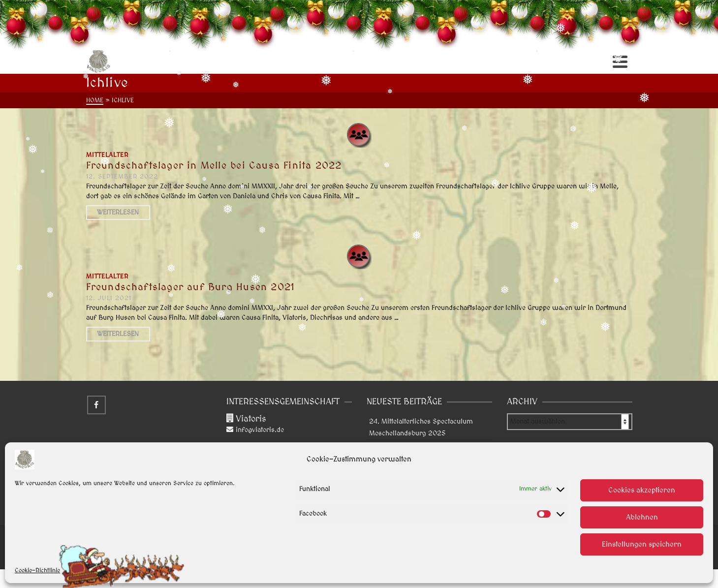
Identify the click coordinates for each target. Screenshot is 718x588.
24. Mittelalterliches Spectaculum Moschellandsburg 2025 (421, 428)
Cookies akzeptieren (642, 490)
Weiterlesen (118, 213)
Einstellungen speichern (642, 544)
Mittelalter (107, 155)
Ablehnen (642, 517)
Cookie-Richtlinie (37, 571)
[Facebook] (96, 405)
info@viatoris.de (255, 430)
